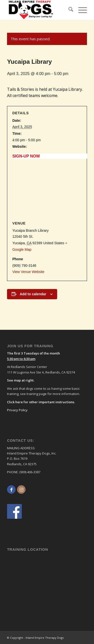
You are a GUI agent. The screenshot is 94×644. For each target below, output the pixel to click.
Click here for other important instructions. (41, 402)
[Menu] (80, 10)
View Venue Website (28, 272)
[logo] (31, 10)
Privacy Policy (17, 410)
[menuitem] (68, 10)
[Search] (68, 10)
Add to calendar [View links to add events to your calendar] (33, 294)
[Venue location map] (47, 190)
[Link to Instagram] (21, 489)
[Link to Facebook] (11, 489)
